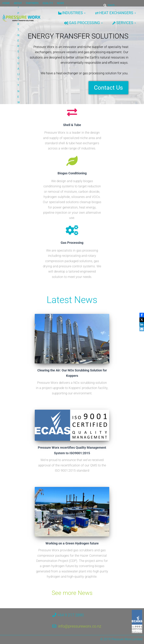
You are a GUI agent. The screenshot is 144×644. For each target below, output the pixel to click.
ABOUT (18, 3)
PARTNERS (32, 3)
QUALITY (48, 3)
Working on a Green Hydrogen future (72, 547)
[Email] (141, 329)
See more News (72, 596)
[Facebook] (141, 315)
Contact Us (108, 89)
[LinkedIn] (141, 324)
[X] (141, 320)
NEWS (61, 3)
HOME (6, 3)
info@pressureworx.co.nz (80, 630)
